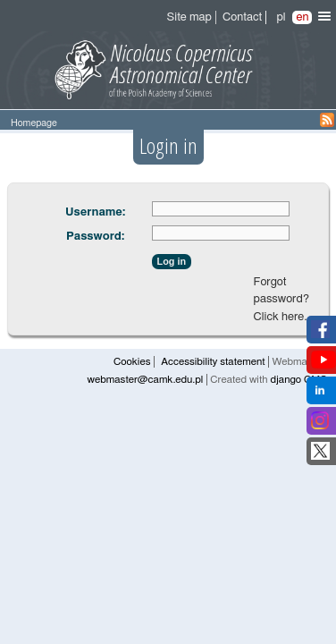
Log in (172, 261)
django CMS (298, 380)
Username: (95, 212)
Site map (189, 17)
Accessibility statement (213, 362)
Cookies (132, 362)
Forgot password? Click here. (281, 300)
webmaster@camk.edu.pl (146, 380)
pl (281, 17)
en (302, 17)
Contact (242, 17)
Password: (95, 237)
